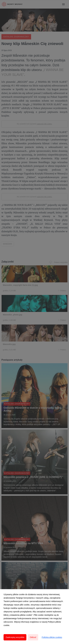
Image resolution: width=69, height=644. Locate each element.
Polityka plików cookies (52, 637)
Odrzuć (33, 637)
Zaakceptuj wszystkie (15, 637)
